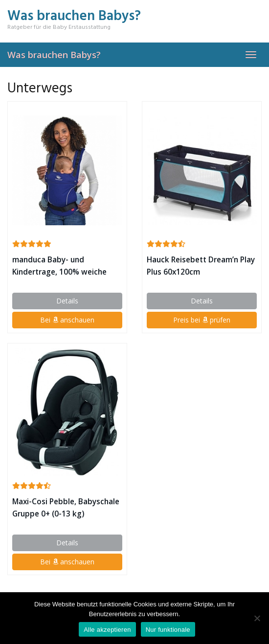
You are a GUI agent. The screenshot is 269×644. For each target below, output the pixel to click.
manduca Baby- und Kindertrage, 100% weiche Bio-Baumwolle (59, 266)
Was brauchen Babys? (54, 55)
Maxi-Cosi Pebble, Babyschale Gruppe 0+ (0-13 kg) (66, 508)
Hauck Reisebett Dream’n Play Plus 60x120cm (201, 266)
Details (67, 301)
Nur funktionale (168, 630)
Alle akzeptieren (107, 630)
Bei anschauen (67, 320)
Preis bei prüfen (202, 320)
